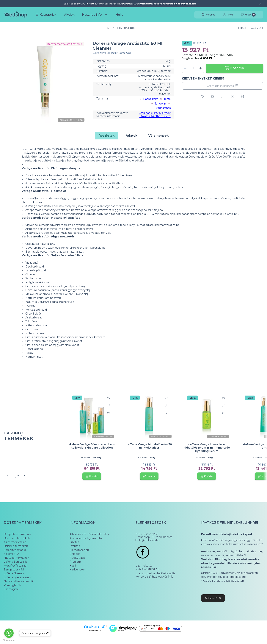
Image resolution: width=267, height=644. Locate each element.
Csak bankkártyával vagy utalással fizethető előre (155, 115)
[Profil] (228, 15)
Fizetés (74, 542)
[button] (46, 15)
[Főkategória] (108, 28)
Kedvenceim (78, 570)
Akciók (69, 15)
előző (242, 28)
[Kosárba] (92, 476)
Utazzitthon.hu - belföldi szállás (155, 574)
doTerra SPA (11, 554)
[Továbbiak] (106, 15)
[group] (164, 436)
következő (257, 28)
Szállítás (75, 546)
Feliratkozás (213, 598)
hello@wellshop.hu (147, 540)
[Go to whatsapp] (9, 633)
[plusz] (201, 68)
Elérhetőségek (79, 550)
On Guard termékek (17, 538)
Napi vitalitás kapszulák (19, 581)
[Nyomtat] (243, 97)
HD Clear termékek (16, 558)
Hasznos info (92, 15)
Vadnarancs (163, 108)
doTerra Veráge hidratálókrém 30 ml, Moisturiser (149, 446)
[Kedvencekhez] (202, 97)
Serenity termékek (16, 550)
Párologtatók (12, 585)
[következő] (24, 476)
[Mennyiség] (193, 68)
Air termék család (15, 542)
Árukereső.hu (95, 631)
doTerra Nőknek (14, 573)
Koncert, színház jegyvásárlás (154, 577)
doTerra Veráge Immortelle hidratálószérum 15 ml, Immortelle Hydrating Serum (207, 448)
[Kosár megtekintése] (248, 15)
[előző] (7, 476)
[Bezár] (260, 4)
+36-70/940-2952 (146, 534)
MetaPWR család (15, 566)
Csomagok (11, 589)
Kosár (73, 566)
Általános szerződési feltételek (89, 534)
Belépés (75, 554)
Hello (120, 15)
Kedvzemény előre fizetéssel (65, 44)
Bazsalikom (151, 99)
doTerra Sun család (16, 562)
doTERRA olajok (126, 28)
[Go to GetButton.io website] (9, 640)
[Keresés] (208, 15)
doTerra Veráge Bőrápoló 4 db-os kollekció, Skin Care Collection (92, 446)
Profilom (75, 562)
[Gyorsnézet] (109, 413)
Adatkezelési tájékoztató (86, 538)
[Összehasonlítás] (222, 97)
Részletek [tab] (107, 136)
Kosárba (235, 68)
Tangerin (160, 104)
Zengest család (14, 570)
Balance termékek (16, 546)
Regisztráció (78, 558)
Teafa (167, 99)
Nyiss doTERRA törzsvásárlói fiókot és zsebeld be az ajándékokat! (158, 4)
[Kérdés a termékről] (233, 97)
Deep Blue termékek (18, 534)
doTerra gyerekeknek (17, 577)
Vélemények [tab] (158, 136)
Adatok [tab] (131, 136)
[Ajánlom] (212, 97)
